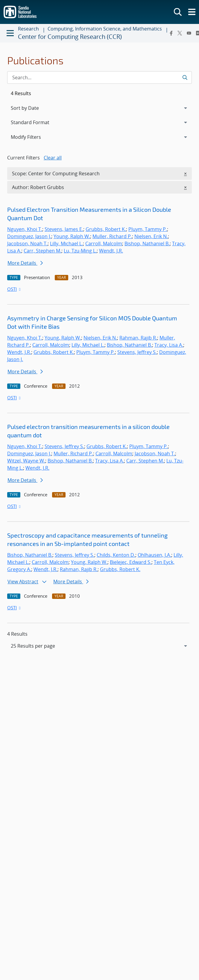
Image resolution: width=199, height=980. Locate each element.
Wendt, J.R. (111, 251)
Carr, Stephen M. (42, 251)
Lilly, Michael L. (66, 244)
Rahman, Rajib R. (138, 338)
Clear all (53, 158)
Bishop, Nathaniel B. (147, 244)
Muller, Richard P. (112, 236)
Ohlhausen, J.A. (154, 555)
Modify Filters (34, 137)
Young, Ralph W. (72, 236)
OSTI (14, 289)
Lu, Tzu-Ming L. (80, 251)
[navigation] (99, 646)
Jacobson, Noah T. (27, 244)
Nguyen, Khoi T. (25, 229)
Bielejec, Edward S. (131, 562)
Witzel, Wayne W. (26, 461)
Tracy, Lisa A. (169, 345)
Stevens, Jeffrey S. (137, 352)
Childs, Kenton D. (116, 555)
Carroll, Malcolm (104, 244)
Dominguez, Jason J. (29, 236)
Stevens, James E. (64, 229)
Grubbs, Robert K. (106, 229)
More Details (25, 263)
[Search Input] (99, 77)
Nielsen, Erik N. (151, 236)
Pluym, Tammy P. (148, 229)
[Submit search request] (185, 77)
